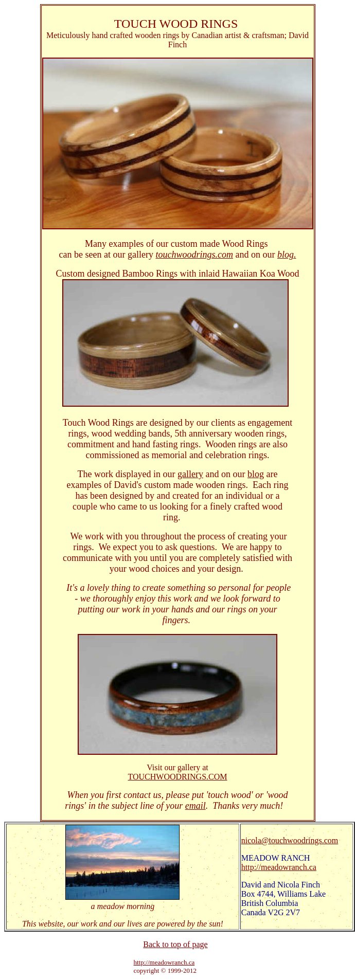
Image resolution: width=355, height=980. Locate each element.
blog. (287, 255)
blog (256, 474)
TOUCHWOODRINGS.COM (177, 777)
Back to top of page (175, 944)
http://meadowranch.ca (279, 867)
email (196, 806)
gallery (190, 474)
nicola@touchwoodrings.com (290, 840)
